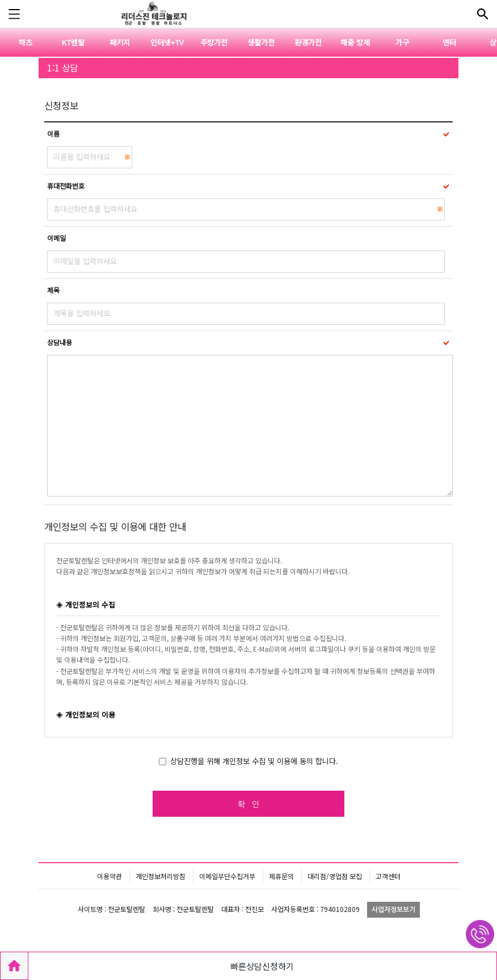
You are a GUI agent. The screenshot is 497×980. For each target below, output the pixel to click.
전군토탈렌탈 (153, 14)
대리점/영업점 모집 (335, 876)
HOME (14, 966)
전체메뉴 (483, 14)
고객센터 (388, 876)
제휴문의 (281, 876)
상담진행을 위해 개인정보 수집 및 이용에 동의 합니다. (254, 761)
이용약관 (109, 876)
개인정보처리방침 (161, 876)
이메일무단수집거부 (227, 876)
